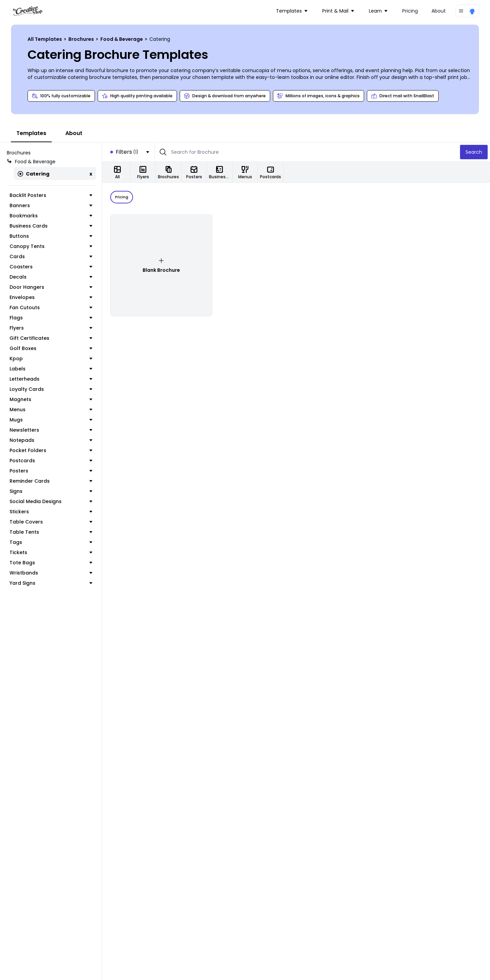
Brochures (82, 39)
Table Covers (51, 522)
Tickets (51, 552)
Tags (51, 542)
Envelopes (51, 297)
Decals (51, 277)
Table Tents (51, 532)
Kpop (51, 359)
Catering (34, 174)
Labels (51, 369)
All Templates (45, 39)
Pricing (410, 11)
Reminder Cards (51, 481)
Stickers (51, 512)
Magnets (51, 399)
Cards (51, 256)
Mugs (51, 420)
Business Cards (51, 226)
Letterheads (51, 379)
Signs (51, 491)
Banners (51, 205)
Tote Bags (51, 563)
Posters (51, 471)
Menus (51, 410)
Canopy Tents (51, 246)
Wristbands (51, 573)
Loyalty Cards (51, 389)
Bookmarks (51, 216)
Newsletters (51, 430)
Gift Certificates (51, 338)
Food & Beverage (122, 39)
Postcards (51, 461)
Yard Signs (51, 583)
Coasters (51, 267)
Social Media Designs (51, 501)
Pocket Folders (51, 450)
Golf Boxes (51, 348)
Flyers (51, 328)
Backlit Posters (51, 195)
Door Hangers (51, 287)
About (439, 11)
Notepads (51, 440)
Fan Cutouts (51, 308)
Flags (51, 318)
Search (474, 152)
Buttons (51, 236)
